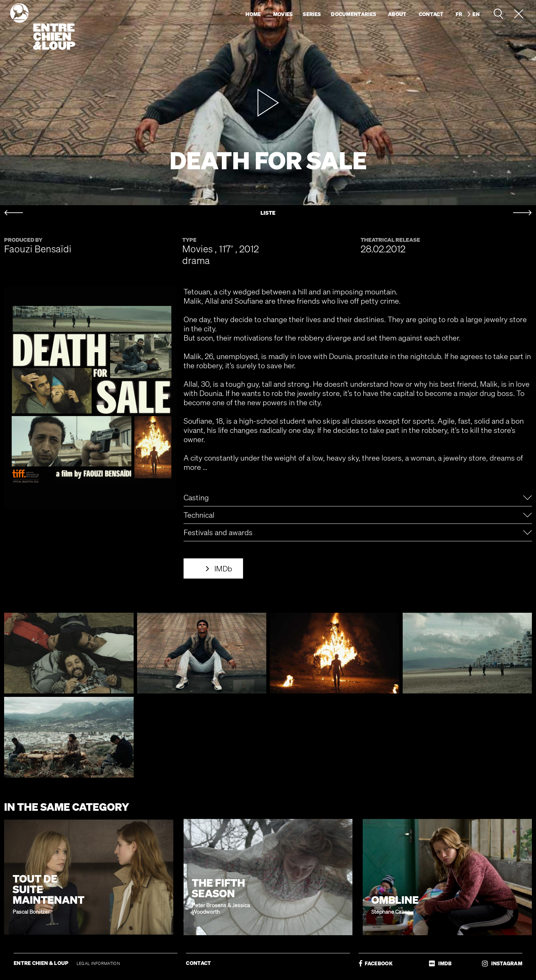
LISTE (268, 213)
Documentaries (353, 14)
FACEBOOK (376, 963)
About (397, 14)
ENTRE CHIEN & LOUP (42, 963)
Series (312, 14)
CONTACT (198, 963)
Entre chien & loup (43, 27)
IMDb (223, 568)
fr (459, 14)
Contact (431, 14)
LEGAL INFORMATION (98, 963)
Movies (283, 14)
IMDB (440, 963)
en (476, 14)
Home (253, 14)
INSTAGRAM (502, 963)
